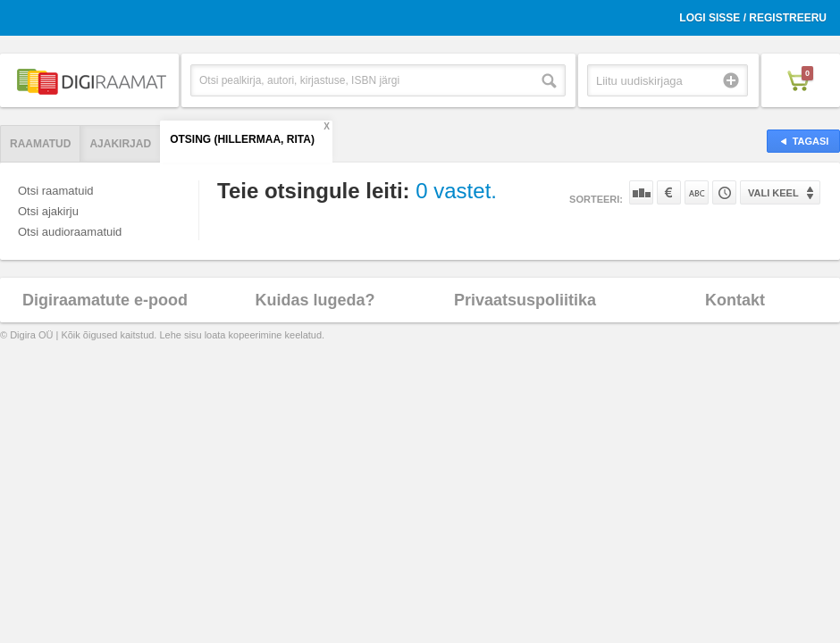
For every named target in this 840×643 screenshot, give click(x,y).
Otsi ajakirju (48, 211)
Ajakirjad (120, 144)
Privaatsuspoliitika (525, 300)
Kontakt (735, 300)
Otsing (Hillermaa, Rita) (242, 139)
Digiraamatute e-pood (105, 300)
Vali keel (773, 193)
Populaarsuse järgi (641, 192)
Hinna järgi (669, 192)
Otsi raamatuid (56, 191)
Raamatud (40, 144)
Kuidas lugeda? (315, 300)
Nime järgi (697, 192)
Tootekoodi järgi (724, 192)
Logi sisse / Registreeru (753, 18)
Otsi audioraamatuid (70, 232)
